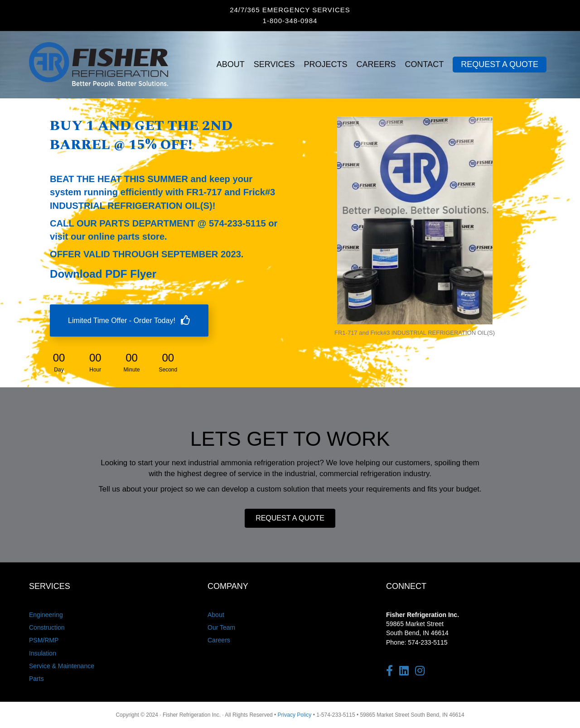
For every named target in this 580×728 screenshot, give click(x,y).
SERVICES (274, 64)
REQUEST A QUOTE (500, 64)
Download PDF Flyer (103, 274)
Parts (36, 679)
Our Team (221, 627)
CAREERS (376, 64)
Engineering (46, 615)
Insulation (43, 653)
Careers (219, 640)
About (216, 615)
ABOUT (231, 64)
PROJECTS (326, 64)
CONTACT (425, 64)
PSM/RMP (44, 640)
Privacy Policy (295, 715)
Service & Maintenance (62, 666)
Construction (47, 627)
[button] (290, 518)
